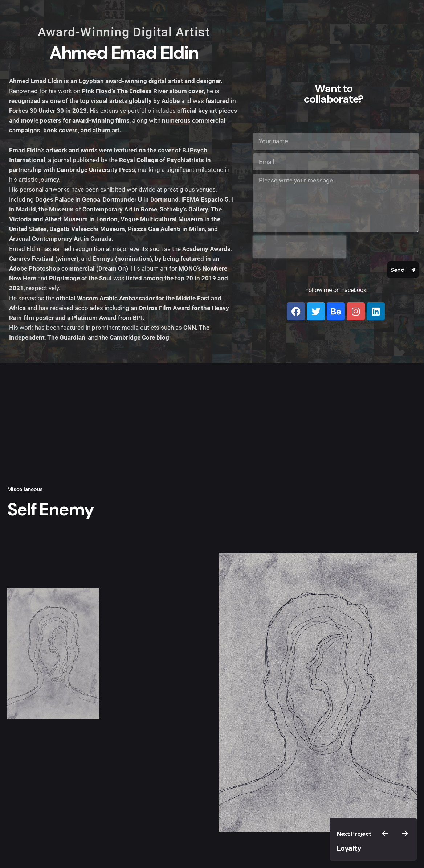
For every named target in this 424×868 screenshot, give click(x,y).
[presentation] (299, 247)
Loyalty (349, 848)
